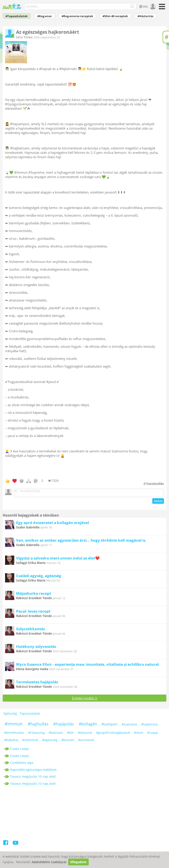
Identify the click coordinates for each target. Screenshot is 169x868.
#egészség (50, 741)
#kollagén (88, 725)
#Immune (85, 734)
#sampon (110, 725)
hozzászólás (154, 484)
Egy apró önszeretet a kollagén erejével (52, 524)
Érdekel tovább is (85, 700)
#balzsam (56, 734)
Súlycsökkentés (30, 630)
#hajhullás (38, 725)
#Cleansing (36, 734)
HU (143, 7)
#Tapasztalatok (17, 16)
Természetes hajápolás (37, 683)
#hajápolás (64, 725)
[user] (152, 7)
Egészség (10, 715)
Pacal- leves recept (33, 612)
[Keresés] (133, 7)
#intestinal (30, 741)
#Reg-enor (45, 16)
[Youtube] (16, 845)
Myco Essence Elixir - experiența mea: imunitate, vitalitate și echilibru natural (87, 666)
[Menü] (161, 8)
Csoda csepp (19, 750)
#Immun (14, 725)
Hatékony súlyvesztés (36, 648)
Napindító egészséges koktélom (33, 771)
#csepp (153, 734)
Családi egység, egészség (39, 577)
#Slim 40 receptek (115, 16)
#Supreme (129, 726)
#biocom (68, 741)
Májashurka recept (34, 595)
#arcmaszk (86, 741)
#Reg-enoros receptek (77, 16)
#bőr (70, 734)
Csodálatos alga (22, 764)
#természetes (14, 734)
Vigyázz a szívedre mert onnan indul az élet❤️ (58, 559)
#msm (139, 734)
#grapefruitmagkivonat (113, 734)
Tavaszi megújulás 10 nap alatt (33, 778)
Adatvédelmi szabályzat (49, 862)
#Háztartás (145, 16)
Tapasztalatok (30, 715)
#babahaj (11, 741)
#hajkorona (149, 726)
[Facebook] (6, 845)
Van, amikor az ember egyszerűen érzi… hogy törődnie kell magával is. (81, 542)
